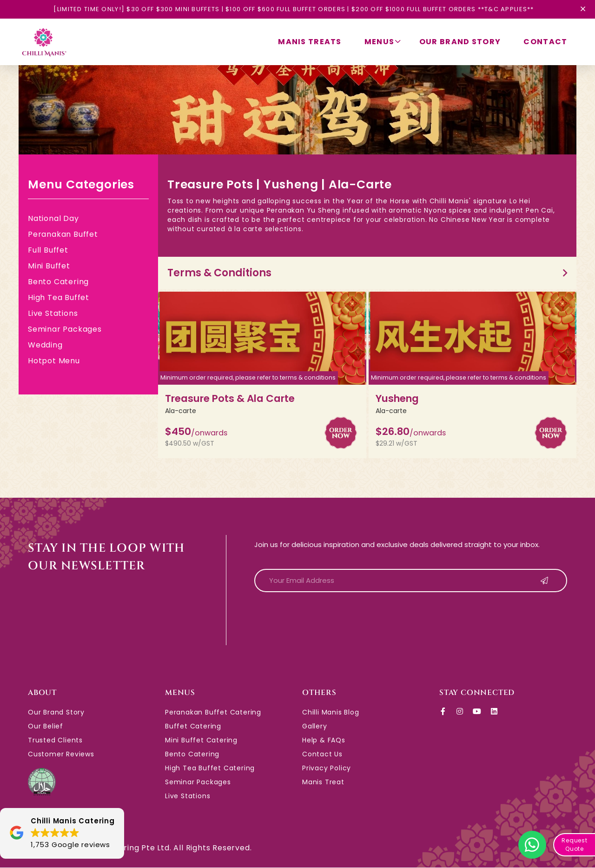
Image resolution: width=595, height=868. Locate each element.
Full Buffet (48, 250)
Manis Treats (309, 42)
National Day (53, 218)
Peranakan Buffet (63, 234)
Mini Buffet (49, 266)
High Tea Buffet (59, 297)
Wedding (45, 345)
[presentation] (325, 618)
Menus (382, 42)
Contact (545, 42)
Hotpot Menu (54, 361)
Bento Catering (58, 282)
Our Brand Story (459, 42)
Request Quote (575, 845)
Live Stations (53, 313)
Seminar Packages (65, 329)
